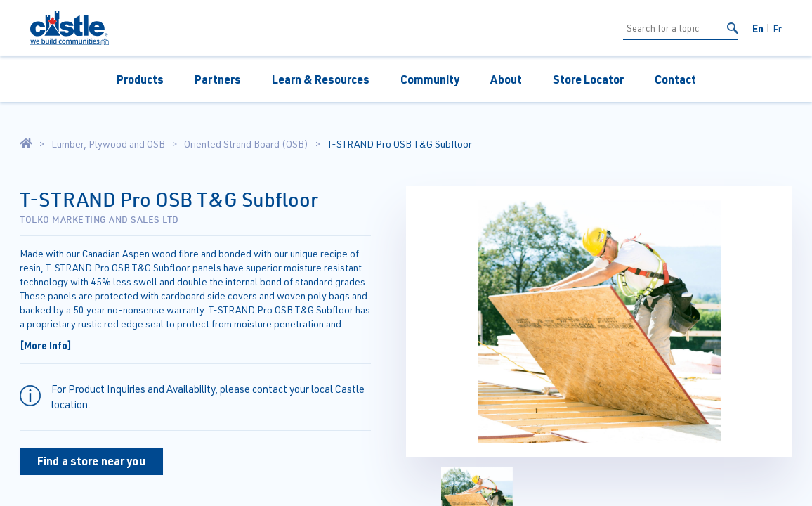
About (506, 79)
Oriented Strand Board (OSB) (246, 144)
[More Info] (46, 345)
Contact (675, 79)
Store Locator (588, 79)
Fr (777, 28)
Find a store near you (91, 461)
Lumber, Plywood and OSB (108, 144)
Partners (218, 79)
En (758, 28)
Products (140, 79)
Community (430, 79)
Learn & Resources (321, 79)
